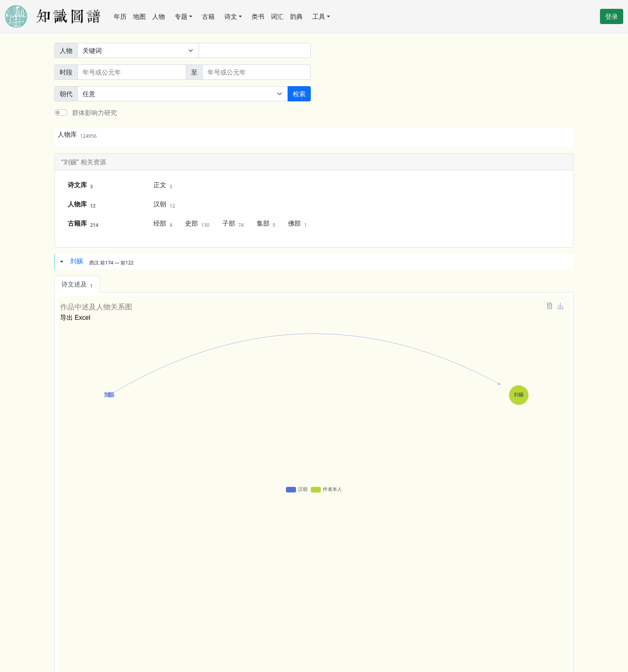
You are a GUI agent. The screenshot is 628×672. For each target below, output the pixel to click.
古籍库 (83, 224)
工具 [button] (319, 16)
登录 (612, 16)
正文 (163, 185)
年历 (120, 16)
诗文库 (80, 185)
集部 (266, 224)
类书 (258, 16)
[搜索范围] (138, 50)
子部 (233, 224)
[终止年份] (257, 72)
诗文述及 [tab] (77, 285)
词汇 (277, 16)
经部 (163, 224)
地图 (139, 16)
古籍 (208, 16)
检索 (299, 94)
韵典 (296, 16)
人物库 (77, 134)
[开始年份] (132, 72)
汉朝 (164, 204)
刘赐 (76, 261)
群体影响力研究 (95, 113)
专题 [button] (181, 16)
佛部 (297, 224)
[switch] (61, 113)
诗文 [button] (231, 16)
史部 (197, 224)
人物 (159, 16)
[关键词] (255, 50)
